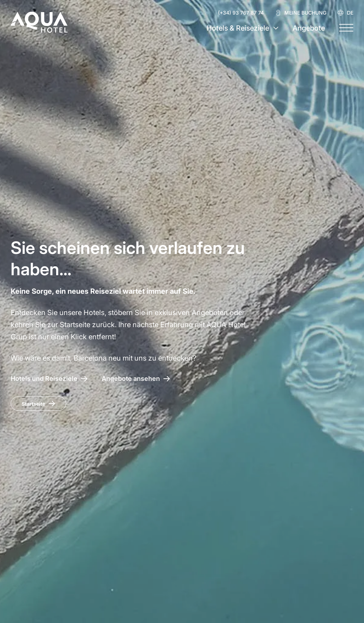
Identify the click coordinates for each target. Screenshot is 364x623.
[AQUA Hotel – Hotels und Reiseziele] (49, 379)
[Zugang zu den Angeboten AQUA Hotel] (136, 379)
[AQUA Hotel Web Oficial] (39, 22)
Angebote (309, 28)
